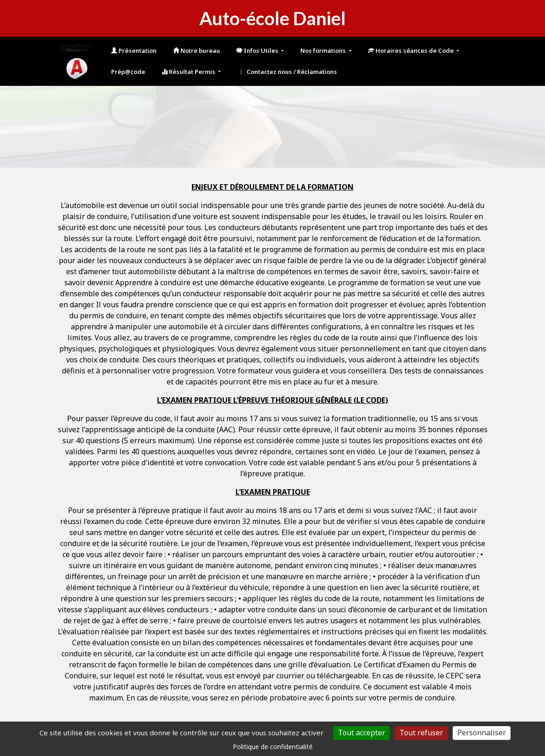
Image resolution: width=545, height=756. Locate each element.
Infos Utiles (258, 51)
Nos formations (324, 51)
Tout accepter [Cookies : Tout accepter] (362, 733)
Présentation (134, 51)
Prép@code (128, 72)
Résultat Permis (189, 72)
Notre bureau (197, 51)
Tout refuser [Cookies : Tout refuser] (421, 733)
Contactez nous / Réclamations (287, 72)
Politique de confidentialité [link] (273, 747)
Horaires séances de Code (412, 51)
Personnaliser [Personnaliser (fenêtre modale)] (482, 733)
